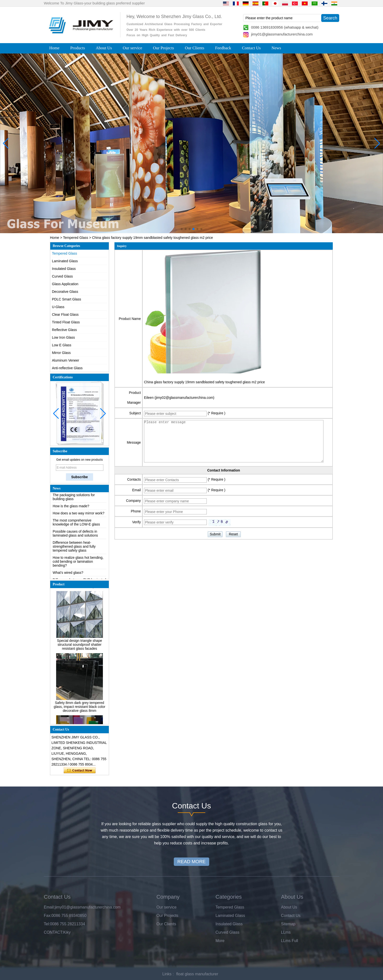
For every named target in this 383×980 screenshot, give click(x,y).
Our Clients (195, 48)
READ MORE (191, 862)
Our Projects (164, 48)
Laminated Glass (65, 261)
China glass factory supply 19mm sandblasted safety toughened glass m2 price (204, 382)
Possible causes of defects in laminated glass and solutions (75, 535)
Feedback (223, 48)
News (276, 48)
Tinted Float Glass (66, 322)
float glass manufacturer (197, 974)
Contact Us (251, 48)
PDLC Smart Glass (66, 299)
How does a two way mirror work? (79, 515)
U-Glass (58, 307)
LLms (286, 932)
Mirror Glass (61, 353)
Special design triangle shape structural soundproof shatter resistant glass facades (80, 646)
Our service (133, 48)
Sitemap (288, 924)
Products (78, 48)
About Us (104, 48)
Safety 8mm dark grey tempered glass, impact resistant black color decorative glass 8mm (79, 708)
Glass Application (65, 284)
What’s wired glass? (68, 574)
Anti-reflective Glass (67, 368)
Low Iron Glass (63, 337)
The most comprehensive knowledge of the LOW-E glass (76, 524)
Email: (49, 907)
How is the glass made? (71, 508)
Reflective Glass (64, 330)
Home (54, 48)
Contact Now (80, 770)
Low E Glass (62, 345)
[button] (182, 229)
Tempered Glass (76, 238)
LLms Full (290, 941)
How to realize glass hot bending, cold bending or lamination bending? (78, 563)
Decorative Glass (65, 292)
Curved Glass (62, 276)
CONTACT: (54, 932)
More (220, 941)
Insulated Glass (64, 269)
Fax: (48, 916)
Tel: (47, 924)
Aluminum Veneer (66, 360)
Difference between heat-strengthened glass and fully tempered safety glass (74, 548)
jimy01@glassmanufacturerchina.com (282, 34)
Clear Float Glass (65, 315)
